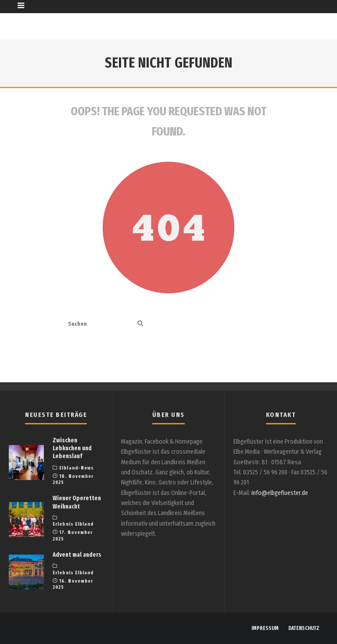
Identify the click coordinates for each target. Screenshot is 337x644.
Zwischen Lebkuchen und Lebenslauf (72, 448)
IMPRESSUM (265, 628)
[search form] (101, 324)
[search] (140, 324)
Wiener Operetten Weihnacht (77, 502)
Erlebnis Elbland (73, 524)
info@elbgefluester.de (280, 493)
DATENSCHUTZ (304, 628)
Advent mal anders (77, 555)
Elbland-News (77, 468)
